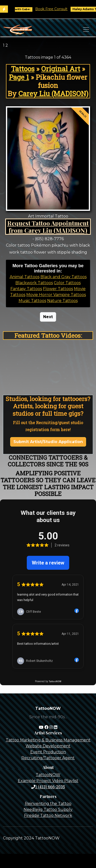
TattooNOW (48, 775)
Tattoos (23, 69)
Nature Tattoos (62, 301)
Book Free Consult (56, 9)
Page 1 (19, 77)
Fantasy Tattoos (26, 289)
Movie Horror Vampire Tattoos (56, 295)
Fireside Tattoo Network (48, 815)
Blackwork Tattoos (34, 283)
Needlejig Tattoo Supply (48, 810)
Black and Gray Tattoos (64, 277)
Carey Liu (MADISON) (53, 94)
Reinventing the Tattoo (48, 804)
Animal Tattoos (25, 277)
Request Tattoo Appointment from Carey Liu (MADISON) (48, 227)
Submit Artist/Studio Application (48, 442)
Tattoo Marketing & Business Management (48, 740)
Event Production (48, 752)
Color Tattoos (67, 283)
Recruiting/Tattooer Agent (48, 758)
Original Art (61, 69)
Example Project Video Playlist (48, 781)
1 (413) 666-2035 (48, 787)
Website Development (48, 746)
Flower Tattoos (58, 289)
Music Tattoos (32, 301)
